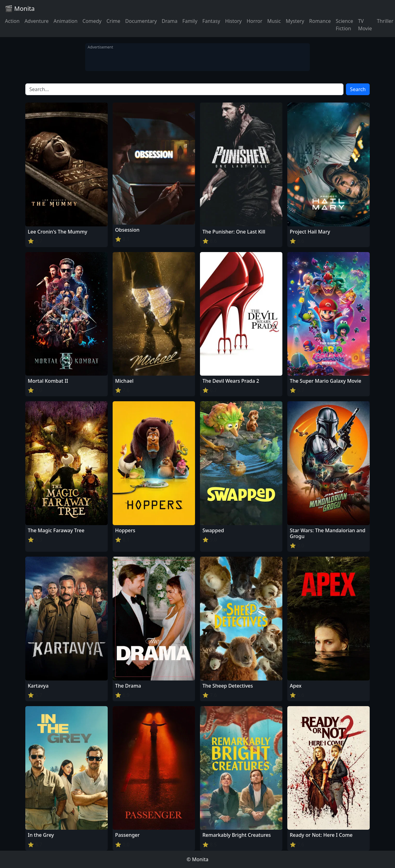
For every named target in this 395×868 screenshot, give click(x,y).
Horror (254, 21)
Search (358, 89)
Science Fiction (344, 25)
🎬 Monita (20, 8)
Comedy (92, 21)
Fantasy (211, 21)
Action (12, 21)
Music (274, 21)
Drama (170, 21)
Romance (320, 21)
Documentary (141, 21)
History (233, 21)
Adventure (36, 21)
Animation (65, 21)
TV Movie (365, 25)
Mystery (295, 21)
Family (190, 21)
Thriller (385, 21)
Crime (113, 21)
